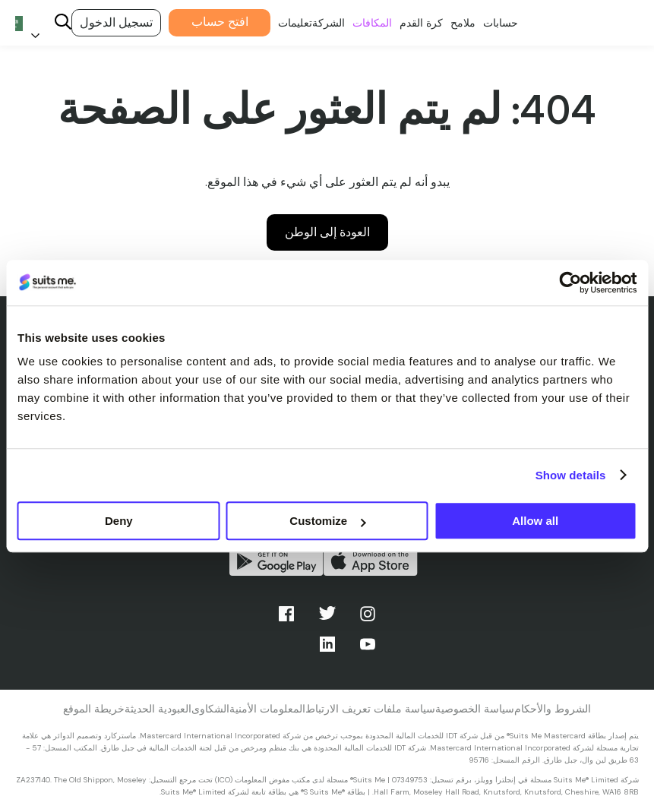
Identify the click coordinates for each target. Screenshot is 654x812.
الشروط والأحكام (553, 709)
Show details (571, 475)
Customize (327, 521)
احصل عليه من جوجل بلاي (276, 561)
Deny (119, 521)
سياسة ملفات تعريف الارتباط (370, 709)
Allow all (535, 521)
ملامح (461, 14)
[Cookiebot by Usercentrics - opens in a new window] (570, 283)
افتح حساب (218, 13)
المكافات (371, 14)
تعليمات (294, 14)
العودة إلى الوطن (327, 232)
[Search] (63, 23)
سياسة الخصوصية (475, 709)
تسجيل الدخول (116, 22)
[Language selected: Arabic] (30, 23)
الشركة (327, 14)
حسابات (498, 14)
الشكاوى (210, 709)
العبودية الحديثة (158, 709)
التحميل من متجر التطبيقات (371, 561)
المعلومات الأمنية (267, 709)
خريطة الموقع (94, 709)
